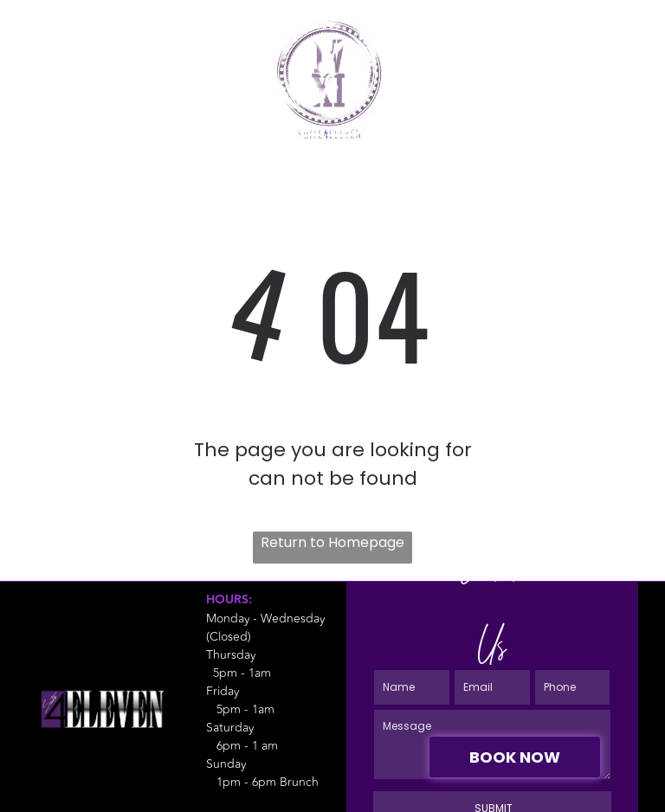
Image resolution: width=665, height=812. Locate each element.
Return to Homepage (332, 542)
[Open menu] (624, 62)
